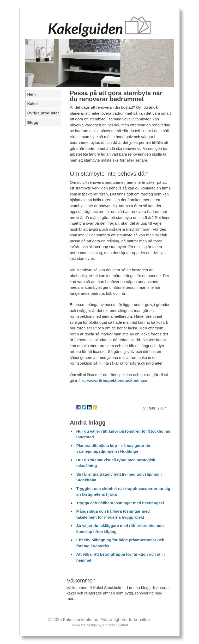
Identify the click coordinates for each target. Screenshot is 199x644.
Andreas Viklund (115, 625)
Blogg (33, 122)
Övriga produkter (43, 113)
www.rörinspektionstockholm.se (117, 380)
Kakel (32, 104)
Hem (31, 94)
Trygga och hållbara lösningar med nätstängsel (120, 503)
